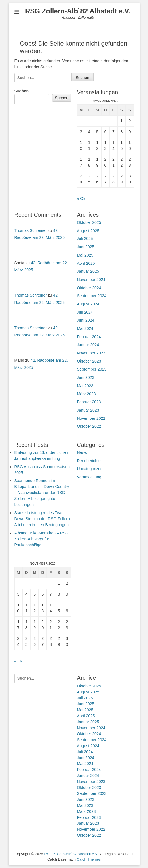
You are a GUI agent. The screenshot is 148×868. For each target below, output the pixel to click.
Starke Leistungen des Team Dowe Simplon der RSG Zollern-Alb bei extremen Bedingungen (43, 519)
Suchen (22, 91)
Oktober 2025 (89, 222)
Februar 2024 (89, 337)
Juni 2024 (86, 320)
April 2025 (86, 263)
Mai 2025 (85, 255)
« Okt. (82, 199)
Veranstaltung (89, 477)
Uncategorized (90, 469)
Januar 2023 (88, 410)
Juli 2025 (85, 239)
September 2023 (92, 369)
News (82, 452)
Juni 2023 (86, 377)
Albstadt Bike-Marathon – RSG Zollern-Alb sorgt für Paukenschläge (41, 539)
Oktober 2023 (89, 361)
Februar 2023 (89, 402)
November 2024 (91, 280)
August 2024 (88, 304)
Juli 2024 (85, 312)
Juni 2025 (86, 247)
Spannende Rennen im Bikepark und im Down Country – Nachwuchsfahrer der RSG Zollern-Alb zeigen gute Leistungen (42, 493)
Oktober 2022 (89, 426)
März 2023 (86, 394)
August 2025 (88, 231)
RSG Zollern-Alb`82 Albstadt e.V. (78, 11)
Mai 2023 (85, 386)
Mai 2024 (85, 328)
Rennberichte (89, 461)
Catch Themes (89, 859)
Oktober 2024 (89, 288)
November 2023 (91, 353)
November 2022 (91, 418)
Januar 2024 (88, 345)
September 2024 (92, 296)
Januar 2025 (88, 271)
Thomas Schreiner (31, 230)
